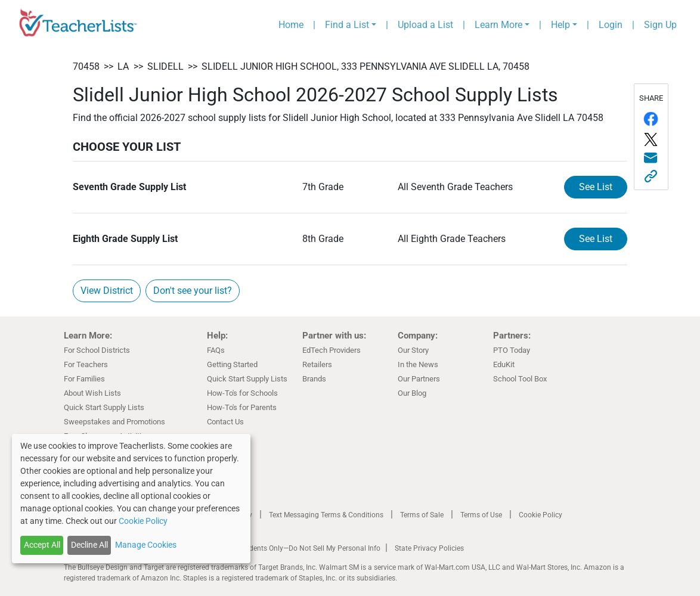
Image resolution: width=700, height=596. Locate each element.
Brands (314, 379)
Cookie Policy (541, 515)
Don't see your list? (193, 291)
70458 (86, 66)
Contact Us (225, 422)
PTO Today (512, 350)
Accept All (42, 545)
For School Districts (97, 350)
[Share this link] (651, 176)
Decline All (89, 545)
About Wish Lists (92, 393)
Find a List (347, 25)
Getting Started (232, 364)
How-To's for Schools (242, 393)
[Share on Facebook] (651, 119)
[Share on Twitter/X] (651, 139)
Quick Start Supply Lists (104, 407)
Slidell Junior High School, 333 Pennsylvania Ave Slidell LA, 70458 (366, 66)
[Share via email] (651, 159)
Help (560, 25)
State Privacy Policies (429, 548)
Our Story (413, 350)
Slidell (165, 66)
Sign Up (660, 25)
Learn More (498, 25)
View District (107, 291)
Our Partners (419, 379)
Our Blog (412, 393)
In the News (418, 364)
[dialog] (131, 499)
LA (123, 66)
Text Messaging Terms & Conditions (326, 515)
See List (596, 187)
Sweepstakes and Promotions (114, 422)
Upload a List (425, 25)
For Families (84, 379)
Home (291, 25)
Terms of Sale (422, 515)
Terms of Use (481, 515)
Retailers (317, 364)
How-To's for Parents (242, 407)
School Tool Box (520, 379)
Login (611, 25)
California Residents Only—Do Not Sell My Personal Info (292, 548)
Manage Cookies (146, 545)
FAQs (216, 350)
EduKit (504, 364)
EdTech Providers (332, 350)
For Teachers (86, 364)
